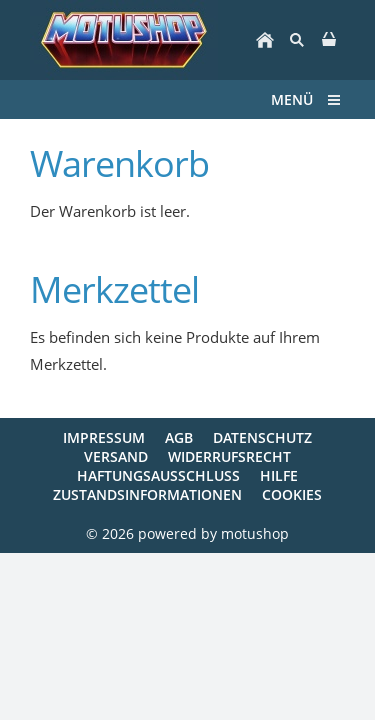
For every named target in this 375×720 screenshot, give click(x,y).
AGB (179, 437)
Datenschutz (262, 437)
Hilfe (279, 475)
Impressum (104, 437)
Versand (116, 456)
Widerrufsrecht (229, 456)
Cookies (292, 494)
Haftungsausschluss (158, 475)
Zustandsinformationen (147, 494)
